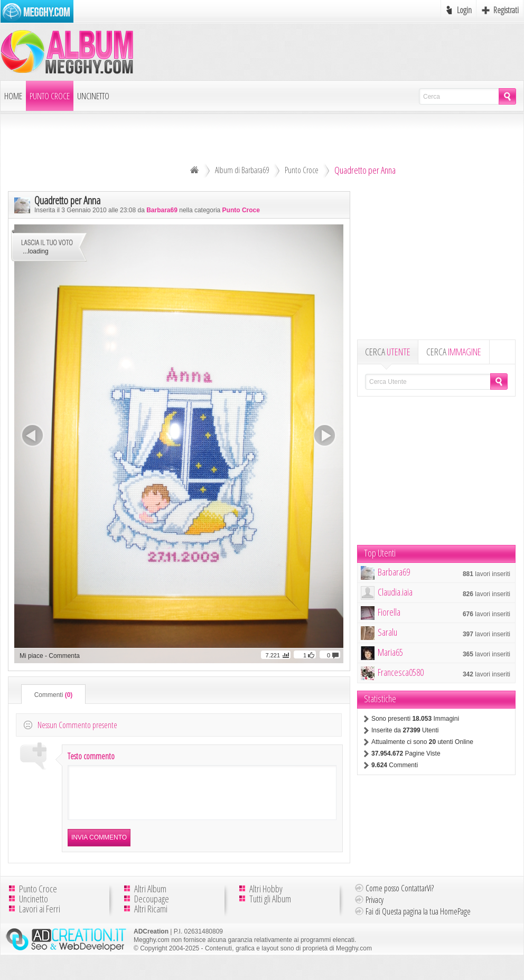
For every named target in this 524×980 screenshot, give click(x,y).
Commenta (64, 656)
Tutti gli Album (270, 908)
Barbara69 (162, 210)
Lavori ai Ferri (40, 918)
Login (464, 10)
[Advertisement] (436, 265)
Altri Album (150, 898)
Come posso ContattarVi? (400, 898)
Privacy (375, 909)
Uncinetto (93, 96)
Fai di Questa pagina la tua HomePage (418, 921)
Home (13, 96)
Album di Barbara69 (242, 170)
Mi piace (31, 656)
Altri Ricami (151, 918)
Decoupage (152, 908)
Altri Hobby (266, 898)
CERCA (388, 352)
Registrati (506, 10)
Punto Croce (50, 96)
